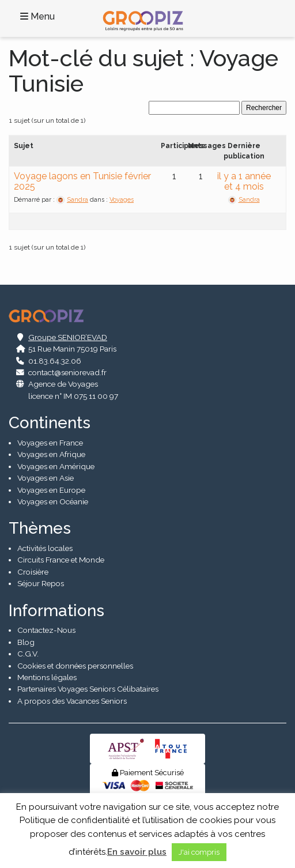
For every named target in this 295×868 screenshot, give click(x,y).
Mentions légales (47, 677)
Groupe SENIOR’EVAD (68, 337)
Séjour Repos (41, 583)
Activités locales (45, 548)
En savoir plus (137, 852)
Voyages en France (50, 443)
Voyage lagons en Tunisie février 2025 (82, 181)
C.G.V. (28, 654)
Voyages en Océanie (53, 501)
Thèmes (40, 528)
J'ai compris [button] (199, 852)
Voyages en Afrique (51, 454)
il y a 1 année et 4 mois (244, 181)
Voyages (122, 200)
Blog (26, 642)
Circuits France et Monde (61, 560)
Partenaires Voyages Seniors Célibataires (88, 689)
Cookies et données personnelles (75, 666)
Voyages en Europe (51, 490)
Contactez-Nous (46, 630)
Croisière (33, 572)
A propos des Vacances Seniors (72, 701)
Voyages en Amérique (56, 466)
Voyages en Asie (46, 478)
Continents (50, 423)
